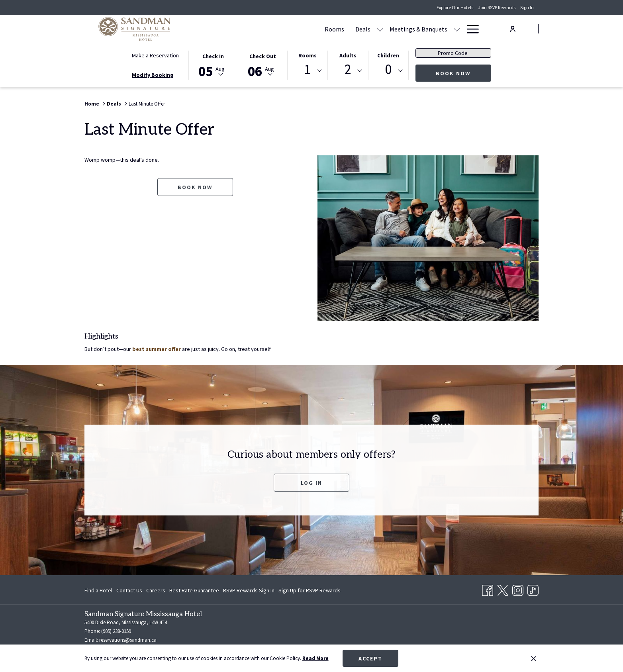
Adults (348, 55)
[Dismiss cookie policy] (534, 658)
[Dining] (399, 29)
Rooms (308, 55)
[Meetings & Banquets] (342, 29)
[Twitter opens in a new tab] (503, 589)
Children (388, 55)
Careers (156, 590)
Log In (311, 483)
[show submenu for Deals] (304, 29)
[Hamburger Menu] (470, 29)
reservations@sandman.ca (128, 640)
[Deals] (287, 29)
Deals (114, 104)
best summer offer (157, 349)
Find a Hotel (98, 590)
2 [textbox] (348, 70)
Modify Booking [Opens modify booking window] (153, 75)
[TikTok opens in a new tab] (533, 589)
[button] (213, 65)
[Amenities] (433, 29)
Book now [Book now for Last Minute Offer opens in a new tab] (195, 187)
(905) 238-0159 (116, 631)
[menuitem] (99, 590)
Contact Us (129, 590)
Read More (315, 658)
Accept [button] (370, 658)
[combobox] (308, 71)
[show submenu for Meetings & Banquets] (381, 29)
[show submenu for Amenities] (457, 29)
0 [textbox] (388, 70)
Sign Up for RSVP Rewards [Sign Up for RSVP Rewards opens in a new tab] (310, 592)
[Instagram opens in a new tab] (518, 589)
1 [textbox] (307, 70)
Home (92, 104)
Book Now (463, 73)
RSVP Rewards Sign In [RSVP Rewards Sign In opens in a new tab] (249, 592)
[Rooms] (258, 29)
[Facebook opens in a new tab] (488, 589)
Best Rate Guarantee (194, 590)
